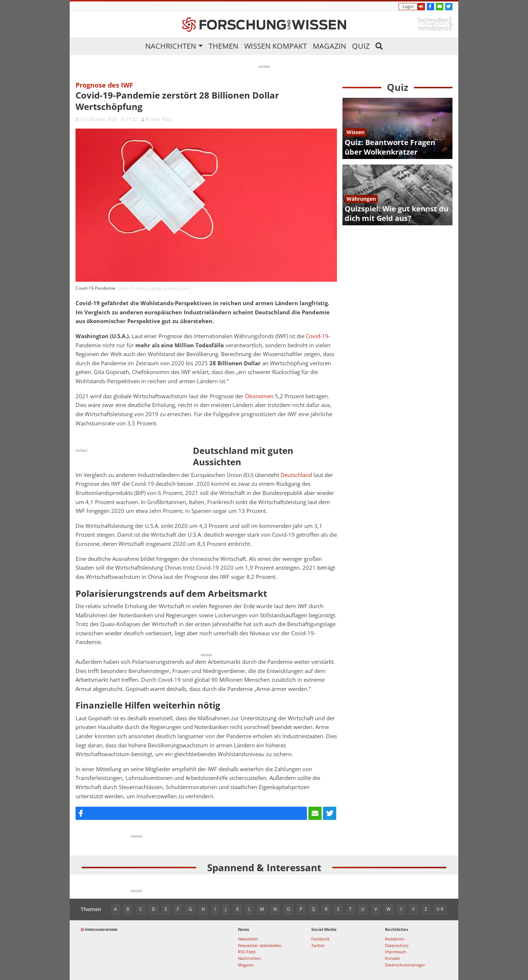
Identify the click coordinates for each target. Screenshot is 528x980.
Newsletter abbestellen (260, 945)
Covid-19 (317, 336)
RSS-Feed (247, 952)
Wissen (355, 132)
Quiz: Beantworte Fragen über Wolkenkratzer (390, 147)
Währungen (361, 199)
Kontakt (393, 958)
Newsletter (248, 939)
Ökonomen (259, 396)
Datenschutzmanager (405, 965)
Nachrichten (171, 46)
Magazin (329, 46)
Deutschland (296, 475)
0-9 (440, 909)
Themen (223, 46)
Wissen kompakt (276, 46)
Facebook (320, 939)
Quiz (361, 46)
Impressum (396, 952)
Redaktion (395, 939)
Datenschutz (397, 945)
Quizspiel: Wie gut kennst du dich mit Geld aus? (397, 213)
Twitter (318, 945)
